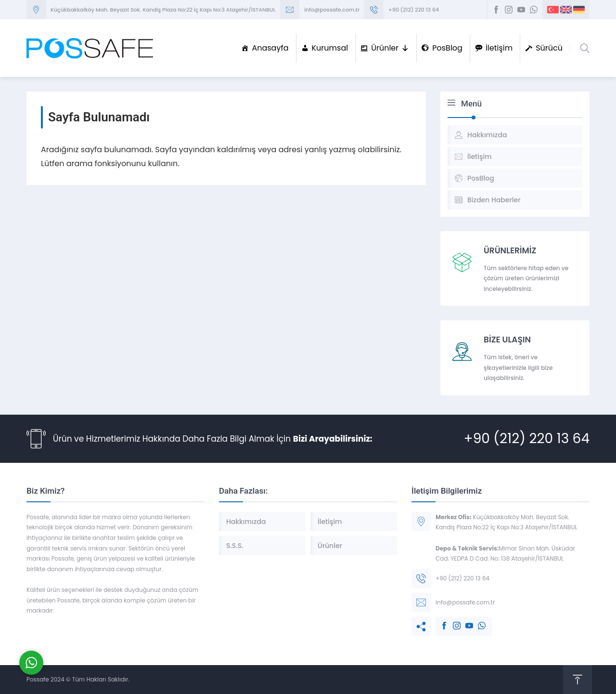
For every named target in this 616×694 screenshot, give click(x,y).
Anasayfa (270, 48)
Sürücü (549, 48)
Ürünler (390, 48)
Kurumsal (330, 48)
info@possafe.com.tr (332, 10)
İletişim (499, 48)
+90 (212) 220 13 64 (414, 10)
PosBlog (447, 48)
